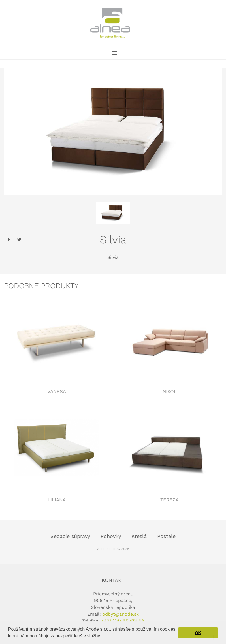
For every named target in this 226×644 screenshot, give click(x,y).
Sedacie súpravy (71, 536)
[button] (103, 637)
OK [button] (198, 633)
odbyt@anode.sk (121, 614)
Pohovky (112, 536)
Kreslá (140, 536)
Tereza (169, 500)
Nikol (170, 391)
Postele (166, 536)
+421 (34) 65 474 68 (123, 621)
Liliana (57, 500)
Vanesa (57, 391)
